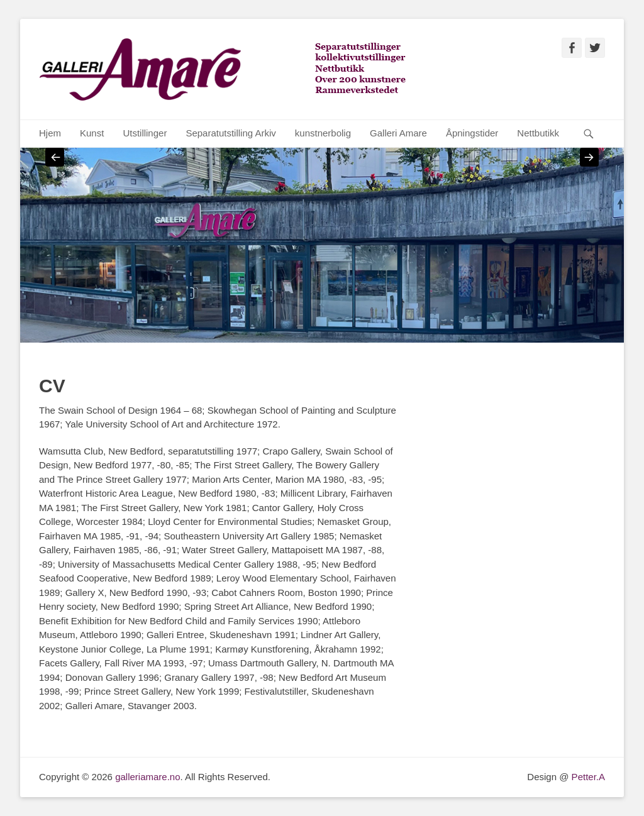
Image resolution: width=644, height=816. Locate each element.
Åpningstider (472, 133)
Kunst (92, 133)
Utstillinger (145, 133)
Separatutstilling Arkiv (230, 133)
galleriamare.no (147, 777)
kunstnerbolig (323, 133)
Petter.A (587, 777)
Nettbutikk (538, 133)
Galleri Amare (398, 133)
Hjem (50, 133)
